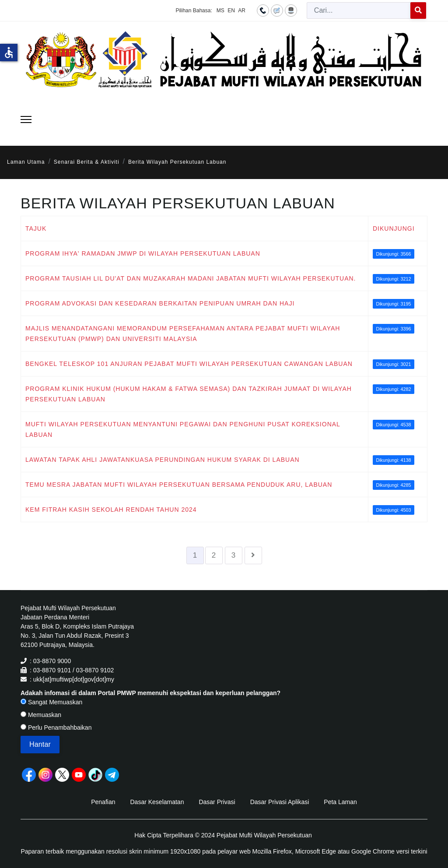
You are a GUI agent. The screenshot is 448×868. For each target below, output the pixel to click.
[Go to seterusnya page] (253, 555)
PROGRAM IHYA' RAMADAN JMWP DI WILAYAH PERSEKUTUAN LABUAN (143, 253)
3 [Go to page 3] (234, 555)
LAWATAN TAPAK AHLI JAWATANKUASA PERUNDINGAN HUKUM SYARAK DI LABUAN (163, 460)
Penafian (103, 802)
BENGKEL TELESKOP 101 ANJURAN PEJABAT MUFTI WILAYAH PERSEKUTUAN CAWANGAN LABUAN (189, 364)
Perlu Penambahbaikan (56, 727)
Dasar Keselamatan (157, 802)
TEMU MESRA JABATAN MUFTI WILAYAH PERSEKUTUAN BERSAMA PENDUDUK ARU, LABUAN (179, 485)
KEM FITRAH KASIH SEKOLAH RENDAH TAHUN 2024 (111, 510)
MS (220, 11)
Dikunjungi (394, 228)
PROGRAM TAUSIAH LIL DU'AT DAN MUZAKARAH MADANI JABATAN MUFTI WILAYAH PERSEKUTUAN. (191, 278)
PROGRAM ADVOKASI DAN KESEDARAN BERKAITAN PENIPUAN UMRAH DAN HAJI (160, 303)
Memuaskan (41, 715)
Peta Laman (340, 802)
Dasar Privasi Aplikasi (280, 802)
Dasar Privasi (217, 802)
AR (242, 11)
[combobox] (359, 11)
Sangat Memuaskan (51, 702)
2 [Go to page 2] (214, 555)
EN (231, 11)
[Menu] (26, 119)
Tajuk (36, 228)
